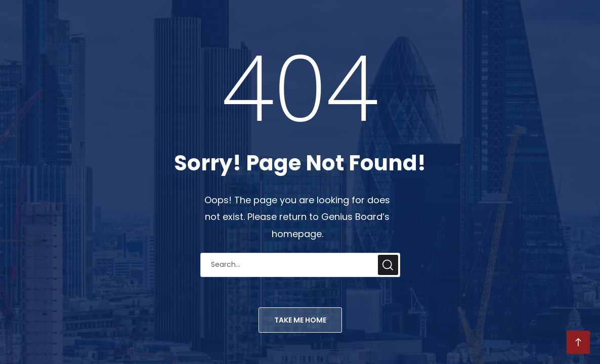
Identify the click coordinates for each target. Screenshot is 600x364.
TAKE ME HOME (300, 320)
